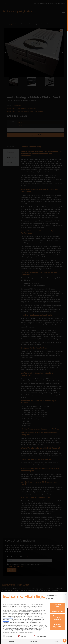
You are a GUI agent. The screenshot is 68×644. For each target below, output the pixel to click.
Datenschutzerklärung (8, 618)
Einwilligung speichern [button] (57, 606)
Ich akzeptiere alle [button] (57, 611)
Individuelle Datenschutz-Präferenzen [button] (57, 626)
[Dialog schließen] (65, 594)
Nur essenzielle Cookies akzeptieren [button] (57, 618)
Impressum (57, 641)
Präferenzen (11, 641)
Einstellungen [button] (6, 621)
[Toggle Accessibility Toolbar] (65, 641)
